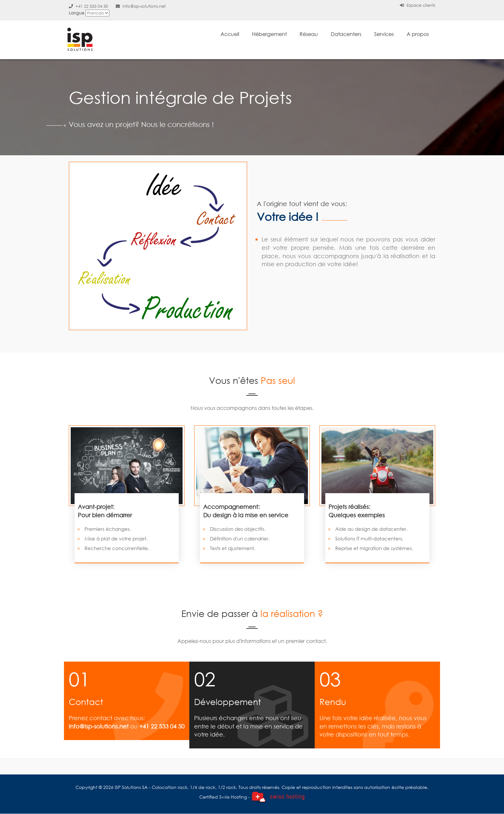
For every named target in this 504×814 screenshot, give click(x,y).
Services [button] (384, 34)
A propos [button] (418, 34)
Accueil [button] (230, 34)
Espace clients (418, 5)
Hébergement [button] (269, 34)
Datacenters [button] (346, 34)
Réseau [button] (309, 34)
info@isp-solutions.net (141, 6)
